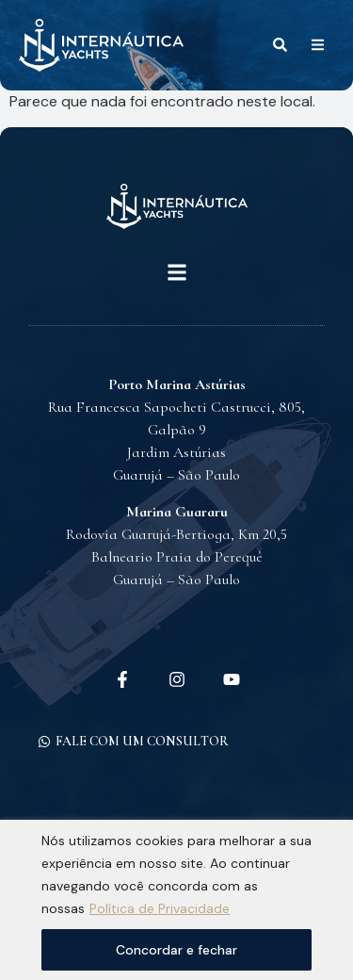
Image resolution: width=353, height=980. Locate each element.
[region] (176, 900)
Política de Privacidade (160, 908)
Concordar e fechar (176, 950)
